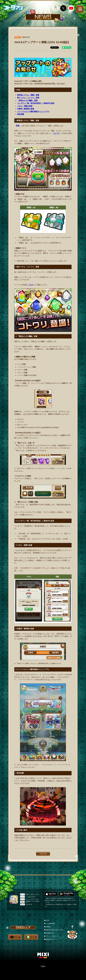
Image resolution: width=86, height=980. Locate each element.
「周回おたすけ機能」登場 (27, 100)
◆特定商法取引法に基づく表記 (54, 930)
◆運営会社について (50, 939)
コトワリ (56, 133)
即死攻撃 (21, 114)
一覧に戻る (43, 854)
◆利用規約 (47, 927)
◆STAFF (47, 920)
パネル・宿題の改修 (25, 106)
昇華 (18, 126)
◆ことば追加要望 (49, 924)
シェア (16, 937)
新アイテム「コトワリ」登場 (28, 98)
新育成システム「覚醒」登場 (28, 95)
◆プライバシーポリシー (51, 936)
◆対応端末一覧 (49, 933)
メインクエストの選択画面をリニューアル (33, 111)
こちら (31, 285)
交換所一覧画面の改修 (26, 109)
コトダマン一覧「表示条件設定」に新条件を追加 (36, 103)
